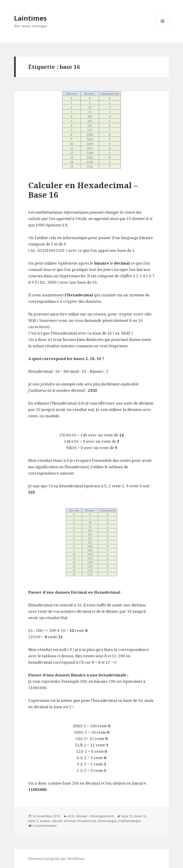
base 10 (127, 816)
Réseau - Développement (95, 816)
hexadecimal (86, 821)
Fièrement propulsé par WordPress (56, 859)
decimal (70, 821)
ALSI (71, 816)
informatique (107, 821)
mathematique (130, 821)
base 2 (33, 821)
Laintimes (30, 18)
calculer (57, 821)
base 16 (140, 816)
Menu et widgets (163, 27)
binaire (45, 821)
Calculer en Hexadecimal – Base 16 (83, 190)
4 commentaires (45, 826)
